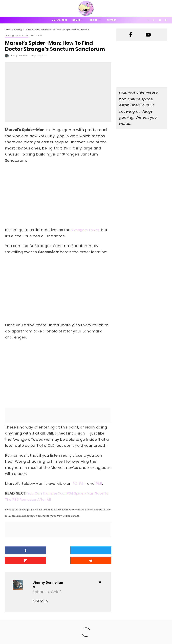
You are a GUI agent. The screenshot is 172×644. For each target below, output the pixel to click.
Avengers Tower (86, 230)
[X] (154, 20)
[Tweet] (58, 550)
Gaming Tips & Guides (17, 35)
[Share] (22, 550)
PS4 (83, 484)
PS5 (99, 484)
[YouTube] (160, 20)
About (93, 20)
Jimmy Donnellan (19, 56)
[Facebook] (148, 20)
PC (75, 484)
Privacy (112, 20)
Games (76, 20)
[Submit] (22, 560)
